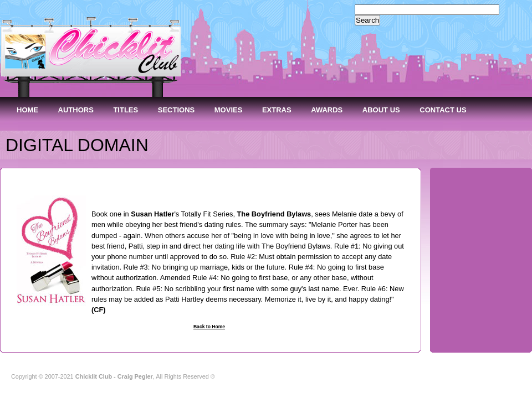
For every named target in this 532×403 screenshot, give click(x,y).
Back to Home (209, 327)
